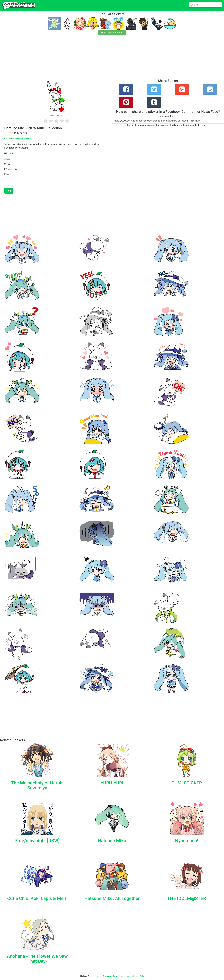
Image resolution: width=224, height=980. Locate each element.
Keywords (117, 976)
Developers (107, 976)
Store (130, 976)
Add (9, 191)
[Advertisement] (86, 59)
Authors (124, 976)
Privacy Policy (139, 976)
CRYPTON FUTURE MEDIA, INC (20, 139)
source (7, 159)
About (100, 976)
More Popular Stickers (112, 33)
